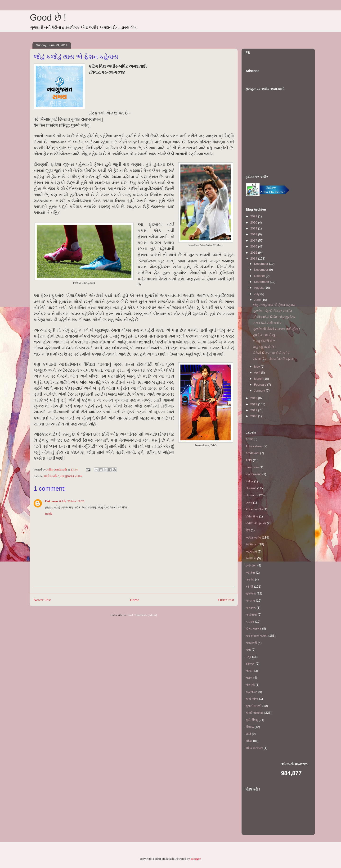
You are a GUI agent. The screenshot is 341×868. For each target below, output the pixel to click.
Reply (49, 514)
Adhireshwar (254, 446)
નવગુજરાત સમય (71, 476)
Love (249, 502)
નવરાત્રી (251, 643)
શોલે (248, 734)
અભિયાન (252, 544)
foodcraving (254, 474)
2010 (254, 416)
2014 (254, 258)
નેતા (248, 650)
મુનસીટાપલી (254, 706)
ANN (249, 460)
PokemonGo (254, 509)
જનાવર (250, 601)
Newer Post (42, 600)
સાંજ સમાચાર (254, 748)
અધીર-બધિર (51, 476)
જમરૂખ (251, 608)
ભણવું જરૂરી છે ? (264, 341)
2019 (254, 228)
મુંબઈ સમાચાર (255, 713)
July (257, 294)
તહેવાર (250, 622)
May (257, 367)
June (258, 300)
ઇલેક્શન (251, 565)
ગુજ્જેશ (251, 593)
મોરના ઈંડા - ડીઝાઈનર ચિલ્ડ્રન (273, 359)
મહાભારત (251, 692)
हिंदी (248, 530)
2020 (254, 222)
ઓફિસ (250, 573)
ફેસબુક (250, 664)
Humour (251, 495)
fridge (249, 481)
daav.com (252, 467)
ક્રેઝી (249, 587)
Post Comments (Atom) (142, 615)
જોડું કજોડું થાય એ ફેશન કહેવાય (274, 305)
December (262, 264)
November (262, 270)
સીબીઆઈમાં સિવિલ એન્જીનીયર (274, 317)
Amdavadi (252, 453)
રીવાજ (250, 727)
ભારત (249, 678)
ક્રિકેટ (250, 579)
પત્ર (248, 657)
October (260, 276)
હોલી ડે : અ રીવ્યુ (264, 335)
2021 (254, 216)
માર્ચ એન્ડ (252, 699)
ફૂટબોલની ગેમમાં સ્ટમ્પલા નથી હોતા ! (276, 329)
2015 (254, 253)
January (260, 391)
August (259, 288)
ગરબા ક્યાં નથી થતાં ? (267, 323)
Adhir (249, 439)
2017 (254, 240)
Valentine (252, 516)
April (258, 372)
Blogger (195, 859)
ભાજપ (249, 671)
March (259, 379)
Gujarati (251, 488)
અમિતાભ (251, 551)
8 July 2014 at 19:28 (72, 501)
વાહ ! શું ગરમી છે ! (264, 347)
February (261, 385)
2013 (254, 398)
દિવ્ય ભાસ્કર (254, 628)
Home (135, 600)
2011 (254, 410)
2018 (254, 234)
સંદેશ (249, 741)
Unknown (51, 501)
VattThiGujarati (256, 523)
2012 (254, 404)
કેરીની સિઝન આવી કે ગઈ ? (271, 353)
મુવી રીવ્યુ (252, 720)
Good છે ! (48, 18)
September (262, 282)
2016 (254, 246)
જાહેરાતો (251, 614)
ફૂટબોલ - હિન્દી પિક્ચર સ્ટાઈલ (273, 311)
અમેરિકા (251, 558)
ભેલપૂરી (250, 685)
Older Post (226, 600)
